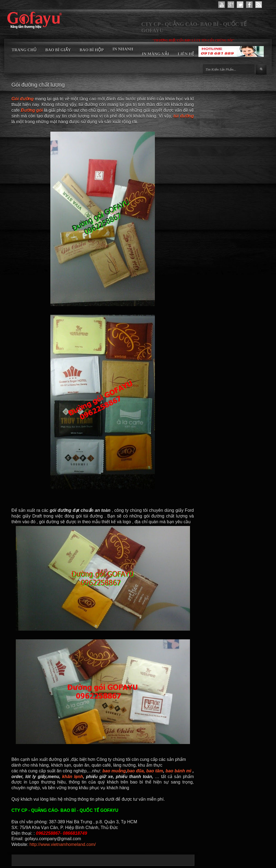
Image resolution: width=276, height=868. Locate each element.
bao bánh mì (178, 771)
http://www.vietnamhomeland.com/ (62, 844)
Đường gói (32, 110)
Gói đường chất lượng (38, 85)
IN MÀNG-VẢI (156, 54)
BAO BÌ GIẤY (58, 50)
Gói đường (23, 99)
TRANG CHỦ (24, 50)
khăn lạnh (73, 777)
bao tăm (155, 771)
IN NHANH (123, 49)
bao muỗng (114, 771)
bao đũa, (136, 771)
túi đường (183, 116)
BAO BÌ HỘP (92, 50)
